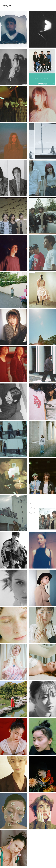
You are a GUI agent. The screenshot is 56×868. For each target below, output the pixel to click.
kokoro (7, 6)
